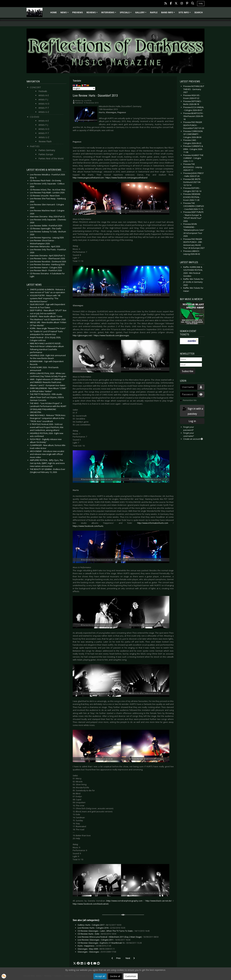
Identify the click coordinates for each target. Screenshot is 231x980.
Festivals (43, 91)
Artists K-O (44, 104)
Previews (78, 12)
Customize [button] (131, 976)
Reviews (92, 13)
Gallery (141, 13)
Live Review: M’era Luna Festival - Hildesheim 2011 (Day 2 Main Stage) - (118, 937)
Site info (185, 13)
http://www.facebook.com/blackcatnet (90, 904)
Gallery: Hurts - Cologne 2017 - (99, 925)
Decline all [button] (115, 976)
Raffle (154, 12)
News (65, 13)
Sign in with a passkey (192, 411)
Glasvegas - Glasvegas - (97, 952)
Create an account (193, 439)
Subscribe (188, 371)
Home (54, 12)
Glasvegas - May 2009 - (96, 949)
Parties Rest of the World (51, 158)
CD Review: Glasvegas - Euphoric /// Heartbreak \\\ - (110, 943)
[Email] (191, 365)
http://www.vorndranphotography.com (125, 901)
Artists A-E (44, 95)
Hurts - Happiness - (94, 946)
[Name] (191, 359)
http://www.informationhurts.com (153, 523)
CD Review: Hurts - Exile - (97, 934)
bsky (201, 3)
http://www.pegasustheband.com (88, 178)
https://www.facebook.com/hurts (88, 526)
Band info (168, 13)
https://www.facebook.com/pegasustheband (126, 178)
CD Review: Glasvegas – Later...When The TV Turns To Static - (114, 931)
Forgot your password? (189, 428)
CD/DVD (35, 117)
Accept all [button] (100, 976)
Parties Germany (47, 150)
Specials (126, 13)
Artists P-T (44, 108)
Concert (36, 87)
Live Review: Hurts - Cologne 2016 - (101, 928)
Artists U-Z (44, 112)
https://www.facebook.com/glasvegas (112, 335)
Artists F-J (43, 99)
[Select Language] (84, 88)
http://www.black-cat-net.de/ (159, 901)
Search (198, 12)
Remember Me (190, 400)
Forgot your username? (189, 434)
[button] (75, 963)
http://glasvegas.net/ (82, 335)
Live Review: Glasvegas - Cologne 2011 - (104, 940)
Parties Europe (46, 154)
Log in (192, 421)
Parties (35, 146)
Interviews (109, 13)
